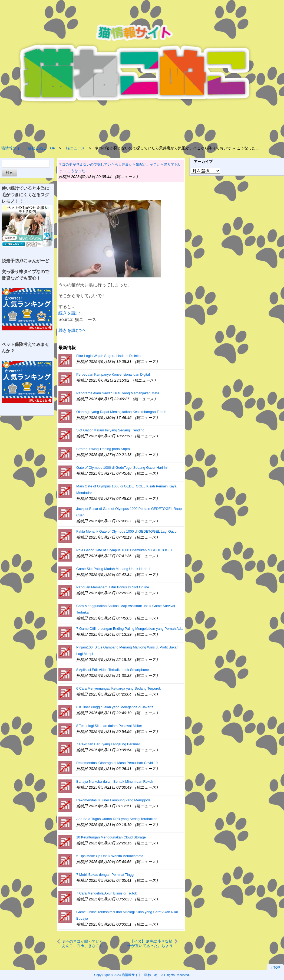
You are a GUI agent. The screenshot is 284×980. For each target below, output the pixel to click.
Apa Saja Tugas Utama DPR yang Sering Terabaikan (117, 819)
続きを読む (69, 313)
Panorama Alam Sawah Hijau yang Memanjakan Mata (118, 393)
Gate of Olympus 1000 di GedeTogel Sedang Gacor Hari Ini (122, 468)
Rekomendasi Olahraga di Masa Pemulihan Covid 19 (117, 763)
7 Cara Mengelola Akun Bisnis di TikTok (107, 893)
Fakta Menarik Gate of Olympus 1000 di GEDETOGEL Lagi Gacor (127, 531)
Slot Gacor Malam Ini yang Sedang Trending (110, 430)
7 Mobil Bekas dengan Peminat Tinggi (105, 875)
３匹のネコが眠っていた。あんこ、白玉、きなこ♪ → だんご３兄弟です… (84, 943)
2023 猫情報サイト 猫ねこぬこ (137, 975)
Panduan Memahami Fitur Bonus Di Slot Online (113, 587)
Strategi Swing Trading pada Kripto (103, 449)
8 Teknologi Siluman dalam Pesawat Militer (109, 726)
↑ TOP (275, 968)
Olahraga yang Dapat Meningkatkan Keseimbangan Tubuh (121, 412)
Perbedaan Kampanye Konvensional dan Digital (113, 374)
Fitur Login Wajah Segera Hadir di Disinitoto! (110, 356)
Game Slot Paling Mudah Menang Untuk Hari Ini (113, 569)
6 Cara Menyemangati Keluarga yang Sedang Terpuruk (119, 688)
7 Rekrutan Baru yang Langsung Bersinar (108, 744)
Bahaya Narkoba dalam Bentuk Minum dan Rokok (115, 781)
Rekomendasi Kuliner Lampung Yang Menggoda (113, 800)
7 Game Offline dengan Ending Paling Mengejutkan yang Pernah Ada (129, 629)
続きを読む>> (72, 330)
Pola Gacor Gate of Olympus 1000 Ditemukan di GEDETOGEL (125, 550)
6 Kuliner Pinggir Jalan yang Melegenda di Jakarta (115, 707)
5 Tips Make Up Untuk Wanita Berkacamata (110, 856)
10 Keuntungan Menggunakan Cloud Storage (111, 837)
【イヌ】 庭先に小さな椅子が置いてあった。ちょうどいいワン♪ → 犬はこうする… (150, 943)
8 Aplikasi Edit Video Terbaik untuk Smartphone (113, 670)
